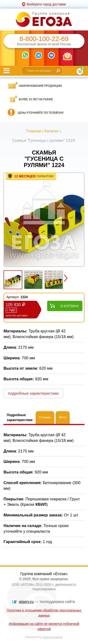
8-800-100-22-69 (44, 39)
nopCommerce (52, 637)
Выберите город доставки (46, 4)
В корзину (70, 306)
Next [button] (66, 278)
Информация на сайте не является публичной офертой (44, 626)
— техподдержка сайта (47, 602)
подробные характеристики (33, 393)
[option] (44, 220)
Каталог (52, 131)
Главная (34, 131)
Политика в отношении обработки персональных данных (44, 613)
